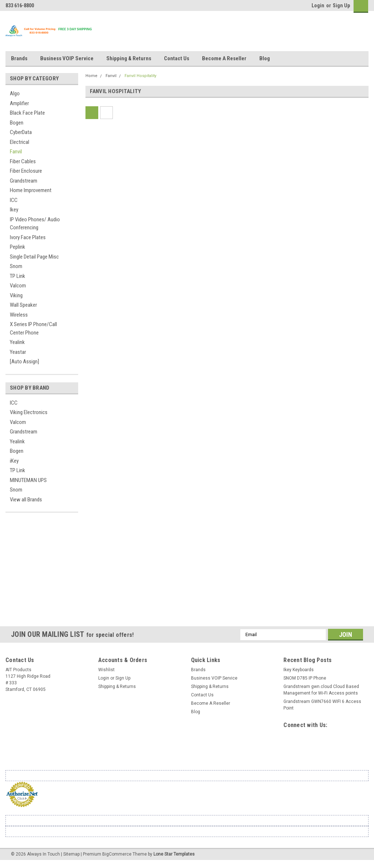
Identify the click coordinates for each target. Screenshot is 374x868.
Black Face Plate (27, 113)
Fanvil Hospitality (140, 76)
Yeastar (18, 352)
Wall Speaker (23, 305)
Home (91, 76)
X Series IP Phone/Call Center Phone (33, 328)
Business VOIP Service (67, 58)
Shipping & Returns (129, 58)
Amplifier (19, 103)
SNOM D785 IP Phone (305, 678)
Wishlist (106, 670)
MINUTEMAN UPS (28, 480)
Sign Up (341, 5)
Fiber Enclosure (26, 171)
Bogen (17, 123)
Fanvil (16, 152)
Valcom (18, 286)
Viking (16, 295)
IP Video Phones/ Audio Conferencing (35, 224)
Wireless (19, 315)
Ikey (14, 210)
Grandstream (24, 181)
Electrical (20, 142)
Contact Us (177, 58)
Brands (19, 58)
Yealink (17, 342)
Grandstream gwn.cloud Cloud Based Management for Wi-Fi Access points (321, 690)
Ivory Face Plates (28, 237)
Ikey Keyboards (299, 670)
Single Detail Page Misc (34, 257)
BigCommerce (117, 854)
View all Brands (26, 500)
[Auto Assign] (24, 362)
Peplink (18, 247)
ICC (14, 200)
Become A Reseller (224, 58)
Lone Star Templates (174, 854)
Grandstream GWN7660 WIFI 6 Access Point (322, 705)
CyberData (21, 132)
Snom (16, 266)
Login (318, 5)
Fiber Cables (23, 161)
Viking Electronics (29, 412)
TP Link (18, 276)
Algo (15, 93)
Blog (265, 58)
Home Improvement (31, 190)
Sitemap (71, 854)
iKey (14, 461)
